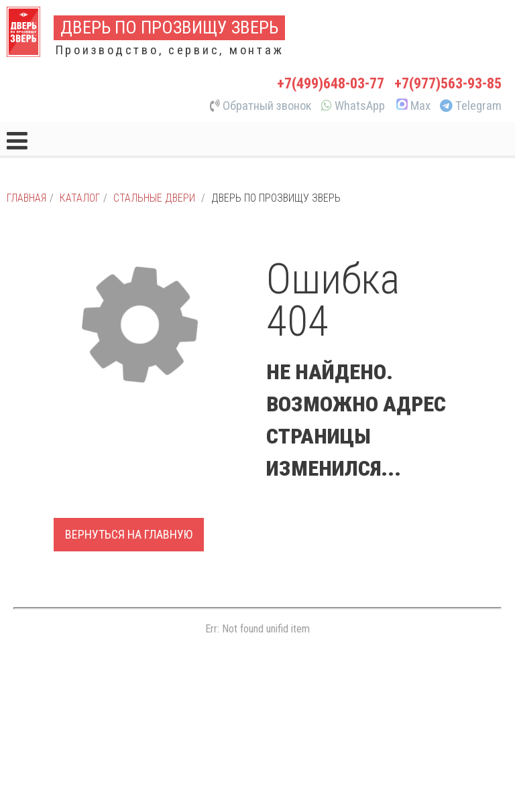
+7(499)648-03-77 (331, 83)
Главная (26, 198)
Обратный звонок (261, 106)
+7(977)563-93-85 (448, 83)
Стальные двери (154, 198)
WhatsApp (353, 106)
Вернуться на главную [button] (129, 534)
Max (412, 106)
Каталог (80, 198)
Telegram (471, 106)
